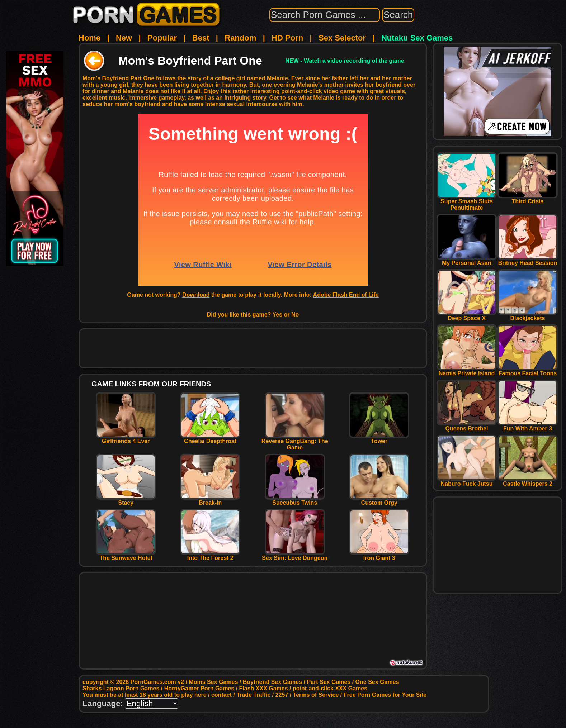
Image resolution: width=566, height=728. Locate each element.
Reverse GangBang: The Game (295, 442)
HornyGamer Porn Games (199, 688)
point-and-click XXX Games (330, 688)
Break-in (210, 500)
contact (221, 695)
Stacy (126, 500)
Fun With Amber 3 (528, 426)
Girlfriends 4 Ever (126, 439)
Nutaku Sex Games (417, 38)
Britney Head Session (528, 260)
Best (201, 38)
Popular (162, 38)
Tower (379, 439)
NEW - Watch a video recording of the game (345, 61)
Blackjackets (528, 316)
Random (240, 38)
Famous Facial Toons (528, 371)
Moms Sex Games (213, 682)
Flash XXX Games (264, 688)
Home (89, 38)
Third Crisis (528, 199)
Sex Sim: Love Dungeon (295, 555)
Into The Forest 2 (210, 555)
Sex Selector (342, 38)
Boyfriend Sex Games (272, 682)
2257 (282, 695)
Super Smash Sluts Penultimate (467, 202)
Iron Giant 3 (379, 555)
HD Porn (287, 38)
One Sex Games (377, 682)
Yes (278, 315)
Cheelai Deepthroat (210, 439)
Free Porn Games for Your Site (385, 695)
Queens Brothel (467, 426)
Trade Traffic (253, 695)
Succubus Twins (295, 500)
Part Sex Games (329, 682)
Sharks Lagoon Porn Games (121, 688)
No (295, 315)
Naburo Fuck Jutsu (467, 481)
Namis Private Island (467, 371)
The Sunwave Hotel (126, 555)
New (124, 38)
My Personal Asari (467, 260)
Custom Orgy (379, 500)
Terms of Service (316, 695)
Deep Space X (467, 316)
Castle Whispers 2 (528, 481)
